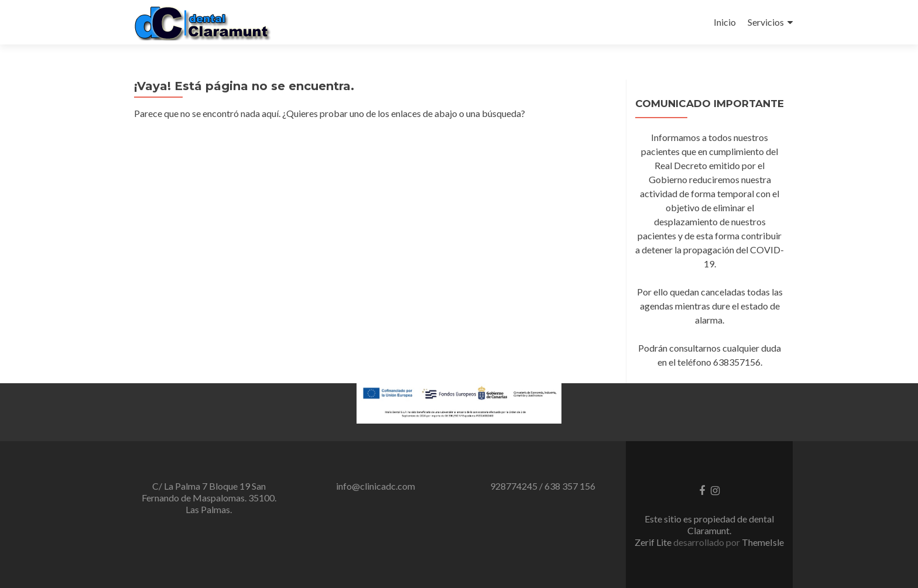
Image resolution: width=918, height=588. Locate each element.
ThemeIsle (763, 542)
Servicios (766, 22)
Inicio (725, 22)
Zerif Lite (654, 542)
